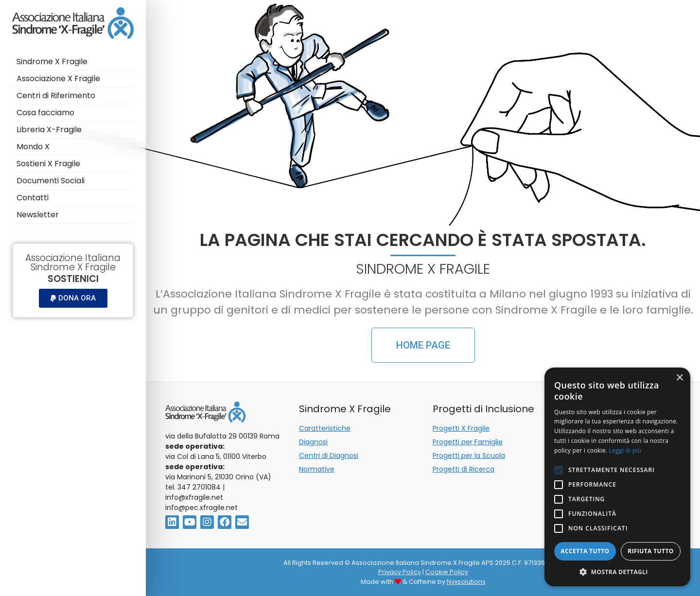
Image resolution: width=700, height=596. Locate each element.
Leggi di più (625, 450)
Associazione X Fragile (58, 79)
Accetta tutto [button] (585, 551)
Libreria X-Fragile (49, 130)
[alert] (617, 477)
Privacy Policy (400, 572)
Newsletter (38, 215)
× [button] (679, 378)
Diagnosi (313, 442)
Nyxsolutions (466, 582)
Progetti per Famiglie (468, 442)
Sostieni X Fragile (49, 164)
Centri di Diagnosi (329, 456)
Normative (317, 469)
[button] (73, 298)
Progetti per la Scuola (469, 456)
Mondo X (34, 147)
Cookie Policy (447, 572)
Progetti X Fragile (461, 428)
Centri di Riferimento (56, 96)
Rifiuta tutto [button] (651, 551)
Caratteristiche (325, 428)
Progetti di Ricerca (464, 469)
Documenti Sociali (51, 181)
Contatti (34, 198)
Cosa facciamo (46, 113)
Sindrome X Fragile (52, 61)
